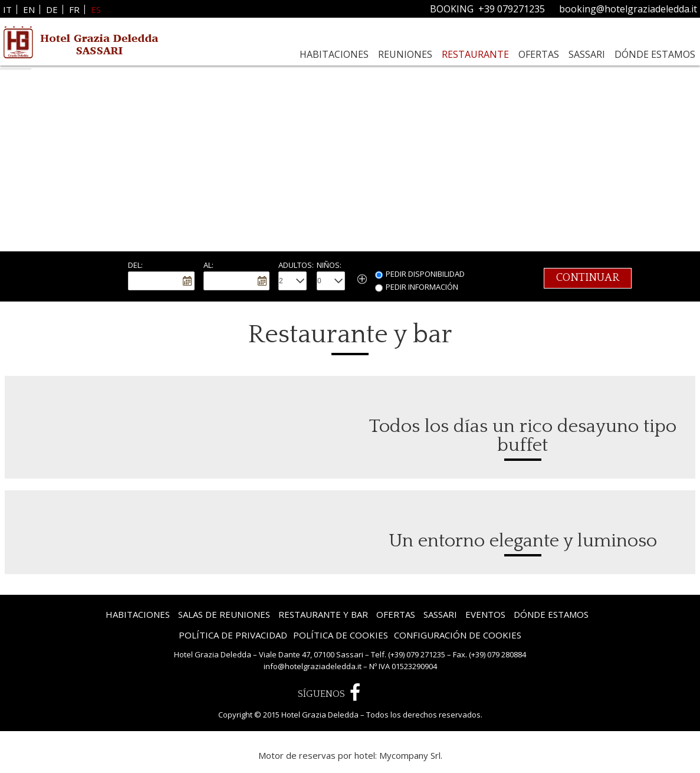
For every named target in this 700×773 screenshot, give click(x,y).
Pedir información (422, 287)
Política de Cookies (341, 635)
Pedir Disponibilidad (425, 274)
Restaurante (475, 54)
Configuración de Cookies (458, 635)
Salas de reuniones (224, 614)
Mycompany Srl (410, 755)
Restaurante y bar (323, 614)
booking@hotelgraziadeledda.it (628, 9)
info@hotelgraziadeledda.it (313, 666)
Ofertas (539, 54)
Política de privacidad (233, 635)
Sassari (587, 54)
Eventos (485, 614)
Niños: (329, 265)
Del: (135, 265)
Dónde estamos (655, 54)
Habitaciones (334, 54)
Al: (208, 265)
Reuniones (405, 54)
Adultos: (296, 265)
